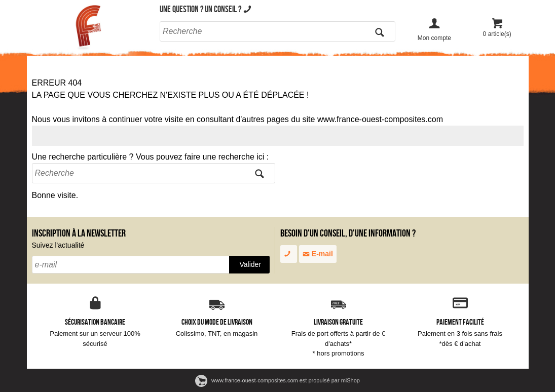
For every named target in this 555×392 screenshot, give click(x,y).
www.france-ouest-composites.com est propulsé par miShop (277, 380)
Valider (251, 264)
